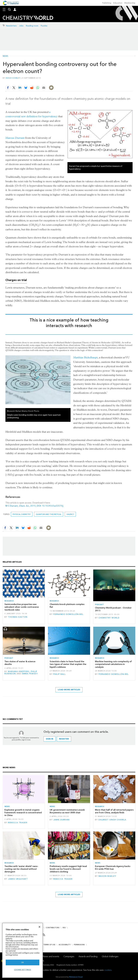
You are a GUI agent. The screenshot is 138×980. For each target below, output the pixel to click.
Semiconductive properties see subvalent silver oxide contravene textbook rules (22, 607)
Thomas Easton (18, 617)
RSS (64, 928)
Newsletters (11, 26)
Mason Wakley (107, 876)
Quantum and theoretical (49, 514)
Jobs (21, 26)
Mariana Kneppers (19, 671)
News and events (51, 956)
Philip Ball (60, 674)
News (5, 56)
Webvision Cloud (76, 977)
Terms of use (49, 945)
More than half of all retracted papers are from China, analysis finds (114, 811)
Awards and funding (88, 956)
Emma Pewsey (30, 674)
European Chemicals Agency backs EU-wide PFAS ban (113, 868)
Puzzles (44, 26)
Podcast (99, 604)
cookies (108, 970)
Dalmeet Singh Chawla (112, 820)
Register (64, 739)
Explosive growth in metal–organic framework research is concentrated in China (23, 813)
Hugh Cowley (13, 78)
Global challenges (110, 956)
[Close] (39, 927)
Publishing (107, 3)
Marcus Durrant (15, 138)
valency (70, 514)
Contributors (53, 928)
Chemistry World (109, 618)
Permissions (79, 945)
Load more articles (69, 690)
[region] (23, 950)
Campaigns (69, 956)
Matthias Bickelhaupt (85, 357)
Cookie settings (23, 970)
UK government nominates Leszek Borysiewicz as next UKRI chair (67, 811)
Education (118, 3)
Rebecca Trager (18, 823)
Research (9, 601)
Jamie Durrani (62, 820)
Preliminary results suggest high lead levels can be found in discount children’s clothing (68, 869)
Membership (130, 3)
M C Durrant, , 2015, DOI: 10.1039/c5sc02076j (35, 506)
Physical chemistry (22, 514)
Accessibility (65, 945)
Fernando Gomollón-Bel (68, 614)
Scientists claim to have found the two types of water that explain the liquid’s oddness (68, 664)
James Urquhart (18, 879)
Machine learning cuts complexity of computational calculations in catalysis (113, 664)
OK (23, 962)
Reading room (32, 26)
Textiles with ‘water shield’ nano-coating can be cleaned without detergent (21, 869)
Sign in (50, 739)
